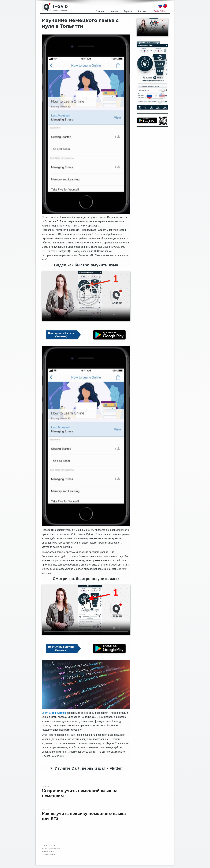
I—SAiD (60, 6)
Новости (114, 11)
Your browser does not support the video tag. (86, 296)
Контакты (143, 11)
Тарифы (128, 11)
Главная (100, 11)
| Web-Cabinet (160, 11)
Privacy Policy (48, 851)
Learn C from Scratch (54, 713)
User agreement (49, 854)
